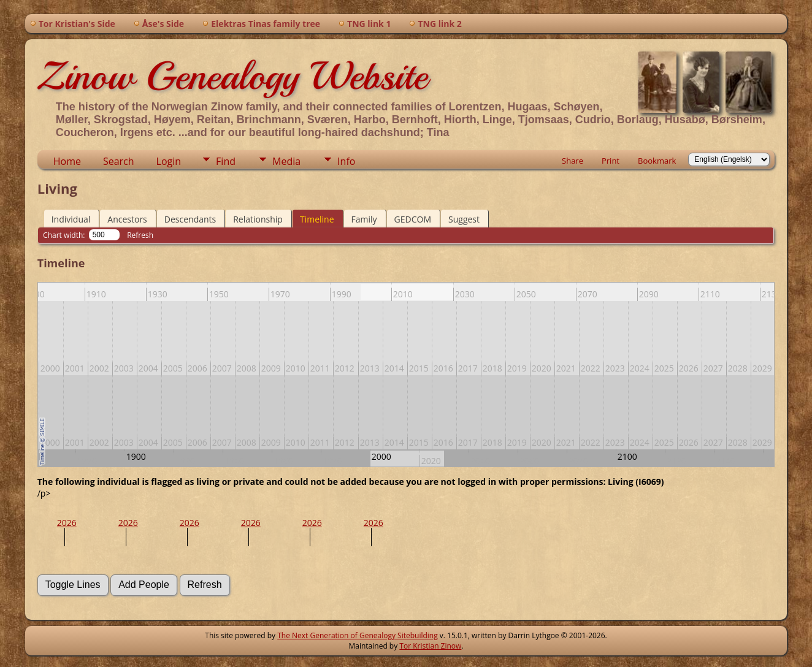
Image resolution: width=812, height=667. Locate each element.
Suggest (464, 219)
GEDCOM (413, 219)
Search (119, 161)
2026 (67, 523)
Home (67, 161)
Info (346, 161)
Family (364, 219)
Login (169, 161)
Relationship (258, 219)
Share (573, 161)
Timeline (317, 219)
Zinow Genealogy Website (232, 76)
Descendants (190, 219)
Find (226, 161)
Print (611, 161)
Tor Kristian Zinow (430, 646)
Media (286, 161)
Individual (71, 219)
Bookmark (657, 161)
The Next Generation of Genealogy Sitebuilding (358, 635)
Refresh (140, 235)
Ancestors (127, 219)
